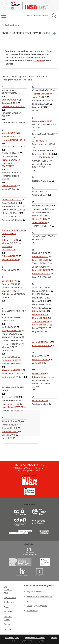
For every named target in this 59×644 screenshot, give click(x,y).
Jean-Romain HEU (10, 404)
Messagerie (32, 601)
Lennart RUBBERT (41, 270)
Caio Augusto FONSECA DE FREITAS (14, 296)
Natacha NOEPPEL (42, 181)
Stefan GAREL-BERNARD (14, 311)
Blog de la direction (35, 592)
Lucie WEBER (39, 380)
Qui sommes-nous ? (8, 590)
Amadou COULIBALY (12, 220)
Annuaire (8, 612)
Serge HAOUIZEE (10, 397)
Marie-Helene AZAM (12, 123)
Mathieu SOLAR (40, 315)
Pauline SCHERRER (42, 298)
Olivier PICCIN (40, 219)
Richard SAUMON (41, 291)
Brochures (8, 629)
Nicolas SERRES (40, 301)
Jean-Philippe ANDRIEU (13, 106)
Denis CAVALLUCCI (11, 199)
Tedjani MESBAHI (41, 150)
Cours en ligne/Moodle (37, 606)
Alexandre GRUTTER (12, 370)
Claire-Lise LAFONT (42, 90)
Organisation (10, 597)
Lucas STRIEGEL (40, 328)
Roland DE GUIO (10, 240)
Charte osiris (27, 641)
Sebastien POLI (40, 222)
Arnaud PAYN (39, 212)
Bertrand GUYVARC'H (13, 377)
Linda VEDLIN (39, 356)
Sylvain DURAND (10, 259)
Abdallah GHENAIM (11, 337)
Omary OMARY (40, 195)
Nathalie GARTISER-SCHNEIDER (11, 319)
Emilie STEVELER (41, 325)
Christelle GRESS (10, 360)
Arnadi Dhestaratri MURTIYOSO (42, 165)
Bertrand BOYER (10, 173)
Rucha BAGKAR (9, 137)
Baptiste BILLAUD (10, 153)
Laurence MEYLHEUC (43, 154)
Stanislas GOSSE (9, 357)
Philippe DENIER (10, 256)
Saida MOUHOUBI (41, 157)
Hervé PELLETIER (41, 216)
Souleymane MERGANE (44, 144)
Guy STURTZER (40, 331)
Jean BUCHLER (9, 185)
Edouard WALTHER (42, 377)
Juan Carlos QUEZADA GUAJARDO (44, 238)
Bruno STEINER (40, 318)
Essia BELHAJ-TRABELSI (13, 146)
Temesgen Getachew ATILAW (11, 114)
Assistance (9, 602)
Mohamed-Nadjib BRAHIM (10, 177)
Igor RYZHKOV (40, 277)
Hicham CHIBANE (11, 213)
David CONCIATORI (11, 216)
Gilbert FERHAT (9, 281)
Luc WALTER (38, 374)
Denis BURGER (9, 189)
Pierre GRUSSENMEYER (13, 364)
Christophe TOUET (41, 345)
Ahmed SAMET (40, 287)
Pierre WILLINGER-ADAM (42, 385)
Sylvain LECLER (40, 111)
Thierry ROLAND (41, 263)
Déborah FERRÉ (9, 284)
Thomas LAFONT (41, 94)
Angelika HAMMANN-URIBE (13, 389)
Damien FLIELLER (10, 288)
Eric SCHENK (39, 294)
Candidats (39, 61)
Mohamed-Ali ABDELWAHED (9, 92)
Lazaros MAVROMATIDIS (45, 134)
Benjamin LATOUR (41, 100)
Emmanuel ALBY (10, 100)
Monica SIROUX (40, 304)
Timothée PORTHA (42, 226)
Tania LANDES (39, 97)
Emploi (7, 624)
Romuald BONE (9, 160)
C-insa (41, 641)
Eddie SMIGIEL (39, 311)
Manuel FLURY (9, 291)
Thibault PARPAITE (42, 209)
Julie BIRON (8, 156)
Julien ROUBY (39, 267)
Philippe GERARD (10, 334)
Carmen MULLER (41, 161)
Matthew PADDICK (42, 205)
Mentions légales (12, 638)
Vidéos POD (32, 611)
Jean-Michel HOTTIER (12, 407)
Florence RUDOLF (41, 273)
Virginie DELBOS (10, 243)
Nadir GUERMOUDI (11, 374)
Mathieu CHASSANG (12, 206)
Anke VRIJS (38, 363)
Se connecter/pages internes (39, 596)
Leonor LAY (38, 107)
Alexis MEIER (39, 141)
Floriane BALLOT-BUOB (13, 140)
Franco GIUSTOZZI (11, 341)
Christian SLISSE (40, 308)
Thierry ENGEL (9, 270)
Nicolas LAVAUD (41, 104)
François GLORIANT (11, 344)
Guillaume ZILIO (40, 404)
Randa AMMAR (9, 103)
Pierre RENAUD (40, 256)
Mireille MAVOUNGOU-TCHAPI (44, 126)
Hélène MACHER (41, 121)
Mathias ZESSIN (40, 400)
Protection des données (35, 638)
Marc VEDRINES (40, 359)
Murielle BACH (9, 133)
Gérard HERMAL (10, 400)
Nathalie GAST (9, 327)
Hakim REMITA (40, 253)
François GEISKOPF (11, 330)
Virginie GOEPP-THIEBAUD (10, 349)
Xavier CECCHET (10, 203)
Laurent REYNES (40, 260)
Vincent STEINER (41, 321)
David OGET (38, 191)
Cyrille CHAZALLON (12, 210)
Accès (7, 607)
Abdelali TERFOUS (41, 342)
